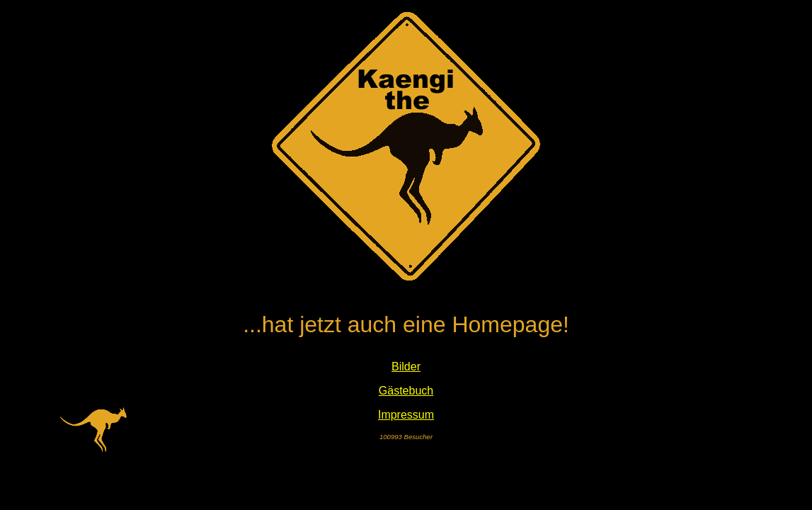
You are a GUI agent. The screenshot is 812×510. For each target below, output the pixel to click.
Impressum (406, 415)
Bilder (406, 367)
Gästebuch (406, 391)
